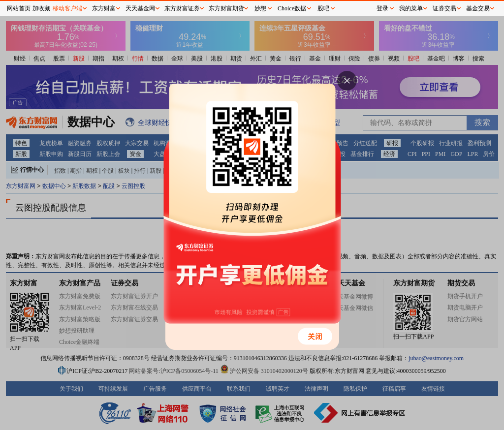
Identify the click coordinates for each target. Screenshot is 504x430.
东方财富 (104, 8)
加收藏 (41, 8)
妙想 (260, 8)
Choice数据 (292, 8)
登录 (382, 8)
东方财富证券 (182, 8)
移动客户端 (67, 8)
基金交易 (478, 8)
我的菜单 (411, 8)
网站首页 (19, 8)
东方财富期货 (226, 8)
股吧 (323, 8)
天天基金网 (140, 8)
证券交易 (444, 8)
